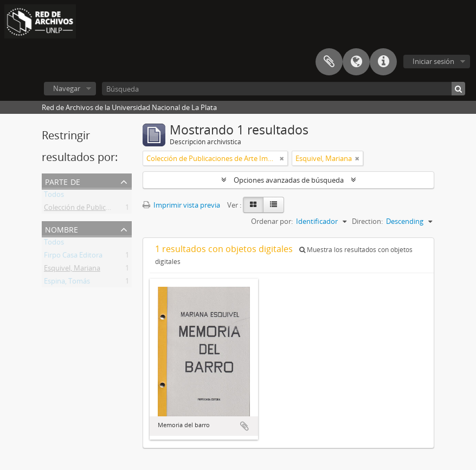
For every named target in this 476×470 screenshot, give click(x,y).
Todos (54, 196)
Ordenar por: (272, 221)
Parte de (63, 181)
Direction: (367, 221)
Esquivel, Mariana (72, 270)
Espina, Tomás (67, 283)
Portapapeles (329, 62)
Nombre (62, 228)
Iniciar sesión (433, 61)
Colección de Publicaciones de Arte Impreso (114, 209)
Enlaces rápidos (383, 62)
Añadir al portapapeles (245, 426)
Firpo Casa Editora (73, 257)
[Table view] (274, 205)
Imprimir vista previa (181, 205)
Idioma (356, 62)
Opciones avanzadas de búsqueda (289, 180)
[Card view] (253, 205)
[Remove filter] (282, 158)
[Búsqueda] (284, 89)
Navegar (67, 88)
